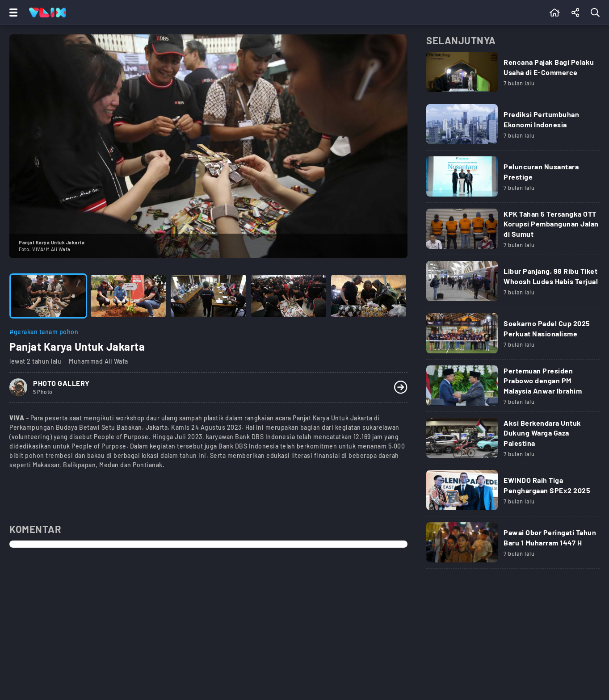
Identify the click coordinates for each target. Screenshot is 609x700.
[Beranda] (555, 13)
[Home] (47, 13)
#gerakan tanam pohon (44, 332)
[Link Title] (513, 75)
